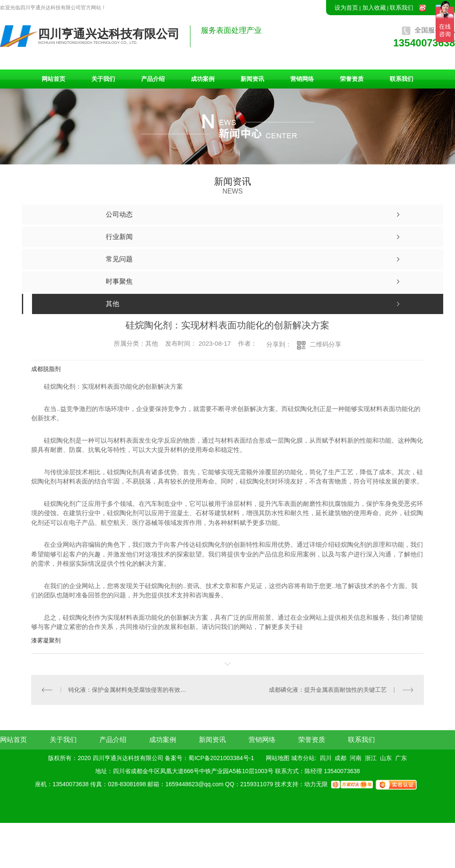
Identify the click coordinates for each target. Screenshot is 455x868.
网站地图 (278, 758)
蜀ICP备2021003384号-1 (221, 758)
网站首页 (54, 79)
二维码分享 (325, 344)
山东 (386, 758)
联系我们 (401, 8)
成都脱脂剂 (46, 369)
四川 (326, 758)
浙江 (371, 758)
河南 (356, 758)
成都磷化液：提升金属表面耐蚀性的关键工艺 (328, 689)
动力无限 (316, 784)
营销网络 (302, 79)
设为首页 (346, 8)
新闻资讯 (252, 79)
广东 (401, 758)
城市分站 (303, 758)
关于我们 (103, 79)
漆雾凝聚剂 (46, 640)
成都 (340, 758)
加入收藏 (374, 8)
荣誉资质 (352, 79)
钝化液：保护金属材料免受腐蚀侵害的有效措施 (130, 689)
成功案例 (203, 79)
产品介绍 (153, 79)
